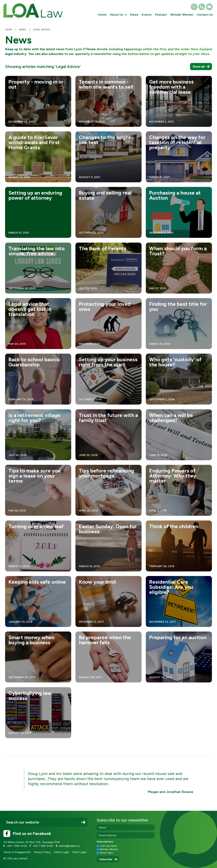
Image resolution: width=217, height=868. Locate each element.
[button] (118, 15)
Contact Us (205, 15)
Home (102, 15)
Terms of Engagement (17, 852)
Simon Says (106, 853)
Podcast (161, 15)
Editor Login (62, 852)
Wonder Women (182, 15)
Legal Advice (41, 30)
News (134, 15)
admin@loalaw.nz (69, 846)
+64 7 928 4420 (43, 846)
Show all (198, 67)
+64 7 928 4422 (17, 846)
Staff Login (79, 852)
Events (147, 15)
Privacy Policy (42, 852)
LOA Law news (108, 846)
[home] (33, 11)
